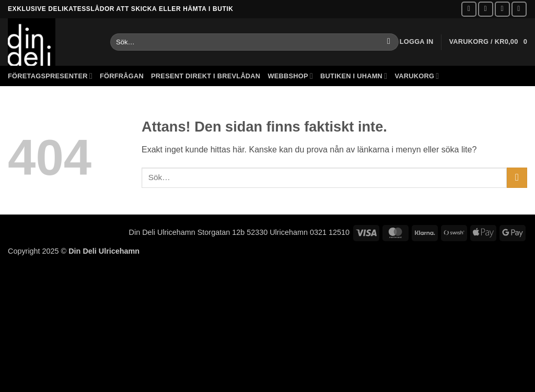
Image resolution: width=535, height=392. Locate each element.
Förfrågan (122, 76)
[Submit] (389, 42)
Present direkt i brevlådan (206, 76)
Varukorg (417, 76)
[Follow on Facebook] (469, 9)
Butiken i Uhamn (354, 76)
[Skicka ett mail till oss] (502, 9)
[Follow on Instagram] (486, 9)
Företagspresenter (50, 76)
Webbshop (290, 76)
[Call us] (519, 9)
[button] (417, 42)
